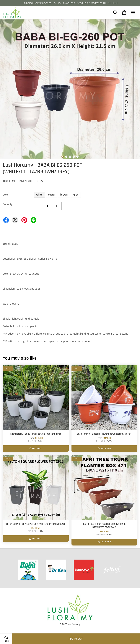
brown (64, 195)
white (39, 195)
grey (76, 195)
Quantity (8, 204)
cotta (51, 195)
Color (6, 195)
